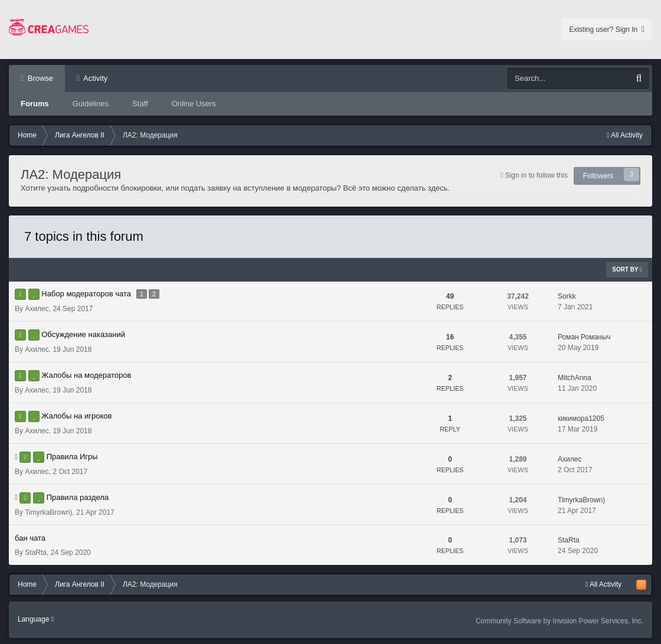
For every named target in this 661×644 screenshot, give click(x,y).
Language (36, 619)
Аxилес (37, 309)
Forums (35, 104)
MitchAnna (575, 378)
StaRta (36, 553)
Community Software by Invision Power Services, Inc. (559, 621)
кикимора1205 (581, 419)
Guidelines (91, 104)
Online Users (194, 104)
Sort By (627, 269)
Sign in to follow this (536, 175)
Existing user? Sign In (607, 30)
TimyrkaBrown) (48, 512)
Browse (39, 78)
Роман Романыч (584, 337)
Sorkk (567, 296)
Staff (140, 104)
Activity (94, 78)
